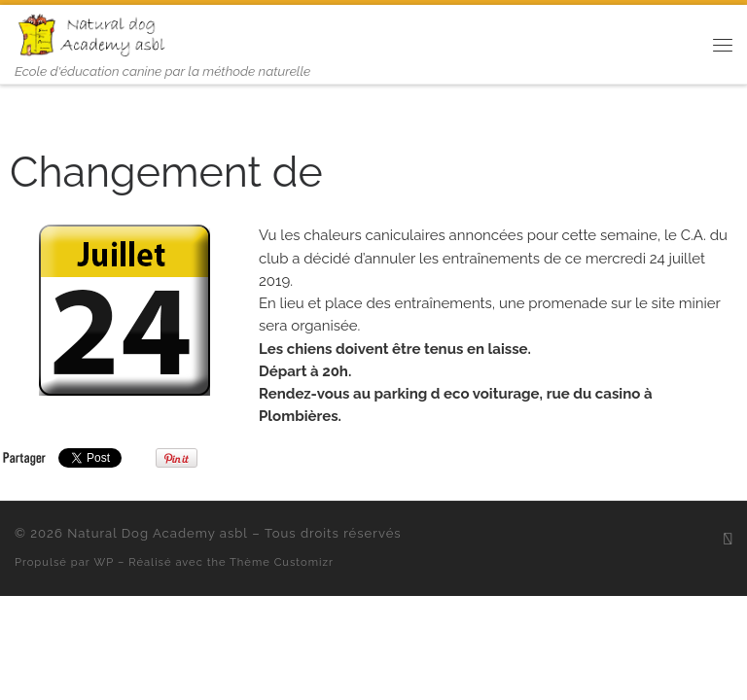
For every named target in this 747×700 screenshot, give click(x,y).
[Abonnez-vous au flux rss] (728, 539)
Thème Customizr (282, 562)
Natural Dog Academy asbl (158, 533)
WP (105, 562)
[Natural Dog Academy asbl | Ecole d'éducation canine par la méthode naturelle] (94, 33)
